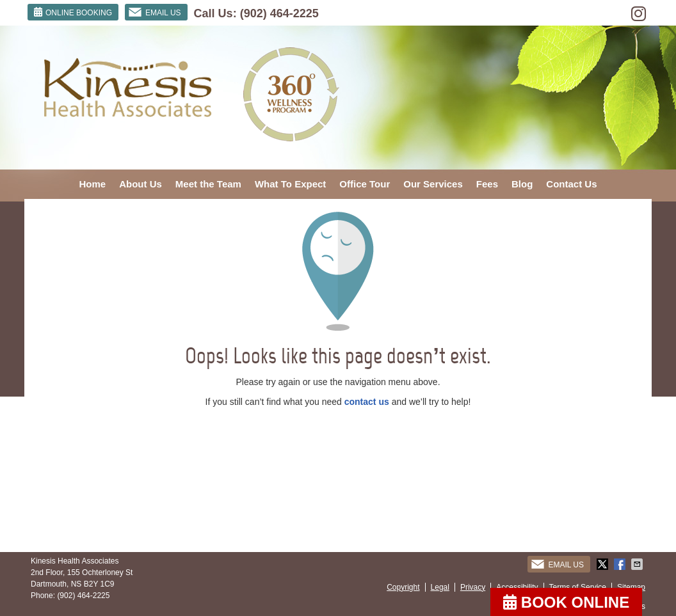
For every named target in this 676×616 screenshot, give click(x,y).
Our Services (433, 184)
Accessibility (517, 587)
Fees (487, 184)
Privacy (473, 587)
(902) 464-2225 (279, 13)
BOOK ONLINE (566, 602)
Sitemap (631, 587)
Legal (440, 587)
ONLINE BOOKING (73, 12)
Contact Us (571, 184)
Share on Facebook (621, 564)
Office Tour (365, 184)
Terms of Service (578, 587)
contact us (367, 402)
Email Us (155, 12)
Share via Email (638, 564)
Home (92, 184)
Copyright (403, 587)
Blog (522, 184)
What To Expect (290, 184)
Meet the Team (208, 184)
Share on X (604, 564)
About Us (141, 184)
